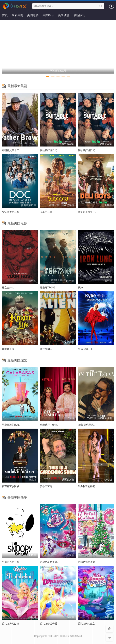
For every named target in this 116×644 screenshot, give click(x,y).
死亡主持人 (8, 288)
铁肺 (80, 288)
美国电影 (33, 15)
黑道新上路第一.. (87, 212)
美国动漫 (64, 15)
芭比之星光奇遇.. (49, 562)
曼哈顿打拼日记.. (87, 150)
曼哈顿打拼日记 (49, 150)
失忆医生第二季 (11, 212)
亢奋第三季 (46, 212)
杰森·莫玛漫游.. (86, 425)
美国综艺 (48, 15)
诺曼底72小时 (47, 288)
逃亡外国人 (46, 349)
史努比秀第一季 (11, 562)
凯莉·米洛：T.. (86, 349)
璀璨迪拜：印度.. (49, 425)
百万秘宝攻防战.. (11, 486)
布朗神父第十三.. (11, 150)
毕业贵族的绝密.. (11, 425)
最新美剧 (17, 15)
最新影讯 (79, 15)
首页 (5, 15)
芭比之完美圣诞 (86, 562)
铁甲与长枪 (8, 349)
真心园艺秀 (46, 486)
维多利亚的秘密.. (87, 486)
